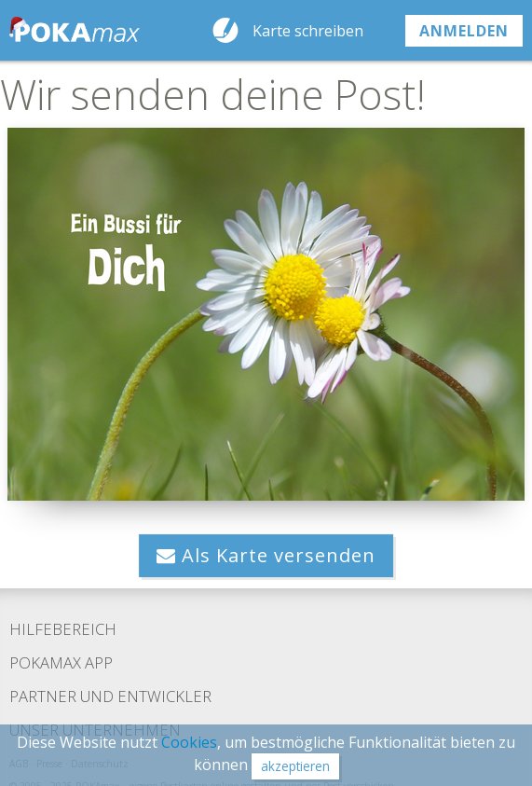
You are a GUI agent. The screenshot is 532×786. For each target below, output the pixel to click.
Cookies (189, 742)
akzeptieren (295, 766)
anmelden (464, 31)
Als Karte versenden (266, 555)
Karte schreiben (308, 31)
